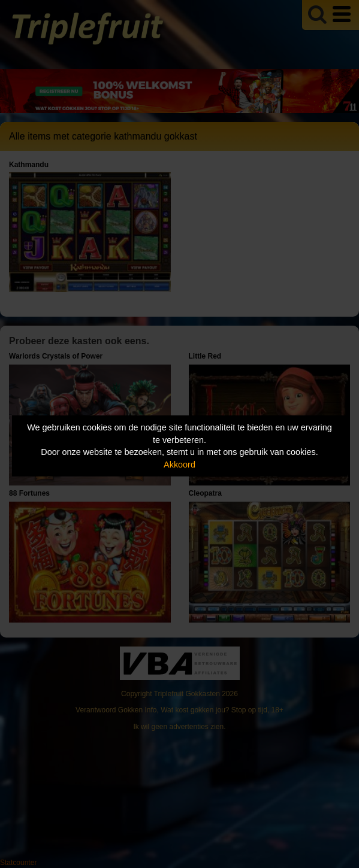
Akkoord (179, 465)
